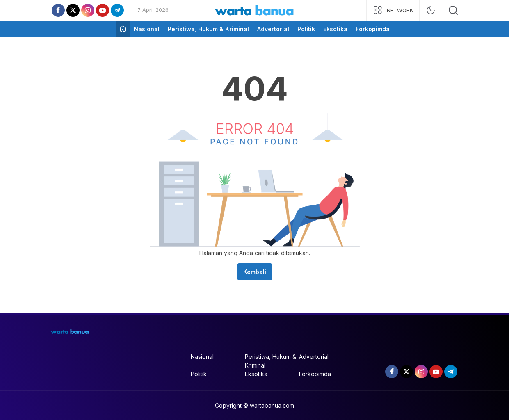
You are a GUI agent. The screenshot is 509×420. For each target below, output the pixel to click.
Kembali (255, 272)
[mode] (431, 10)
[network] (393, 10)
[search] (453, 10)
